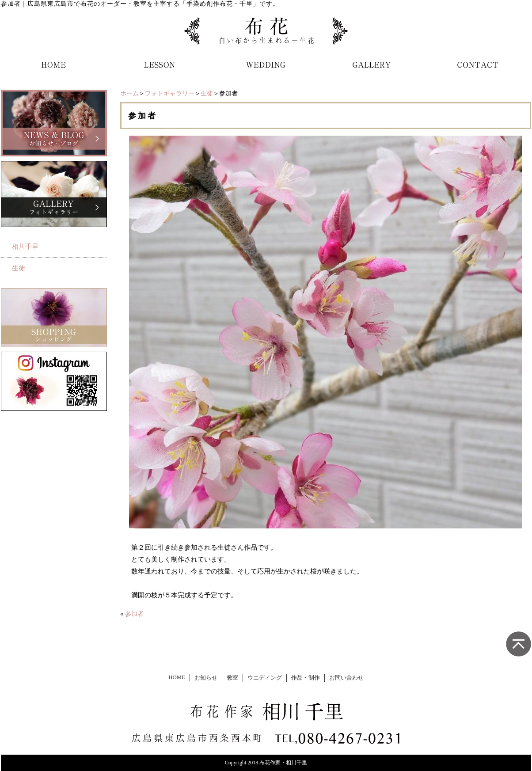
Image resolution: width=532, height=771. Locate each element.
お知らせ (206, 678)
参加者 (134, 614)
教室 (232, 678)
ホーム (129, 93)
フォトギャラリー (170, 93)
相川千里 (25, 247)
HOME (177, 677)
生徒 (207, 93)
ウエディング (265, 678)
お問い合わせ (346, 678)
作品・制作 (306, 678)
